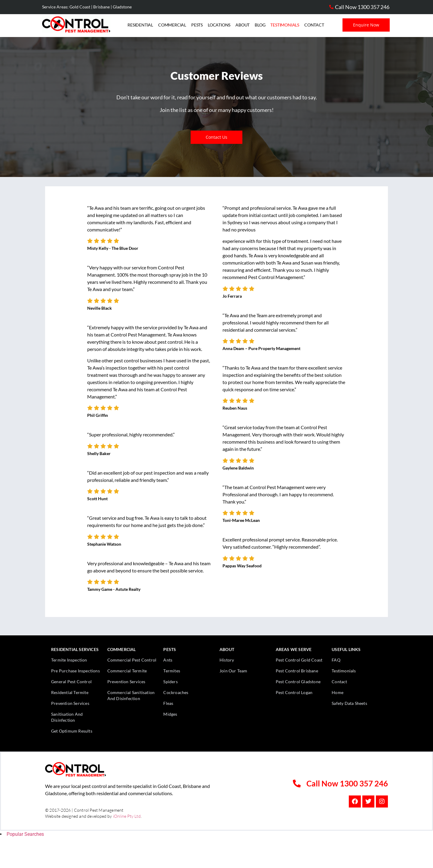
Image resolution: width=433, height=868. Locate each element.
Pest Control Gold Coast (299, 660)
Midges (170, 714)
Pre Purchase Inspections (75, 671)
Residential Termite (70, 692)
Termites (172, 671)
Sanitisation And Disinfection (67, 717)
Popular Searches (25, 834)
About (243, 25)
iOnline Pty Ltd (127, 816)
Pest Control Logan (294, 692)
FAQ (336, 660)
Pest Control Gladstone (298, 682)
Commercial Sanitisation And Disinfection (131, 695)
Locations (219, 25)
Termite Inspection (69, 660)
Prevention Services (70, 703)
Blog (260, 25)
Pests (197, 25)
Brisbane (101, 7)
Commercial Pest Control (132, 660)
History (227, 660)
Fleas (168, 703)
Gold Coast (80, 7)
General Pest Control (71, 682)
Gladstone (122, 7)
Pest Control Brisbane (297, 671)
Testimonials (285, 25)
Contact (314, 25)
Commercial (172, 25)
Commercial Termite (127, 671)
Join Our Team (233, 671)
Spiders (170, 682)
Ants (168, 660)
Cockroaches (176, 692)
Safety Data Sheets (349, 703)
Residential (140, 25)
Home (338, 692)
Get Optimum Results (72, 731)
